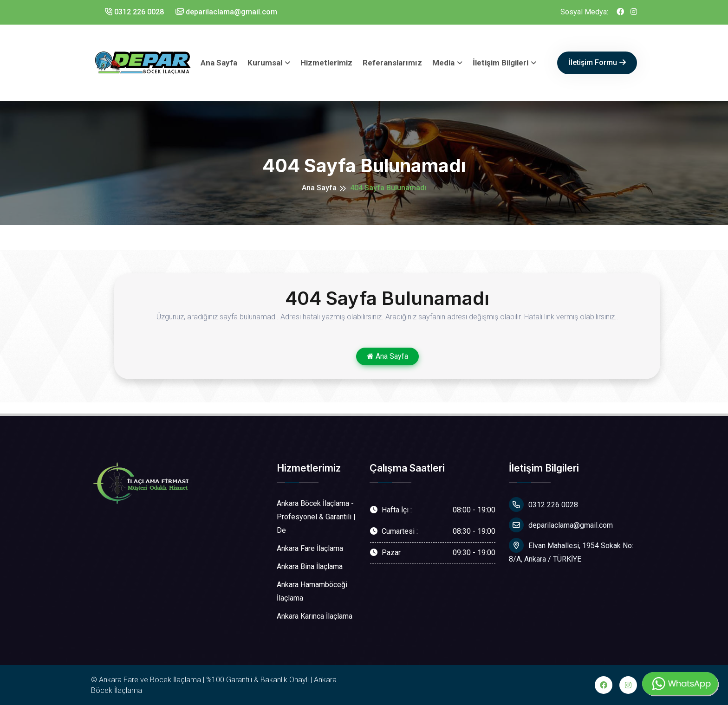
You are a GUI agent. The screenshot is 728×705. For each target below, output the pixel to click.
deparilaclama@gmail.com (226, 12)
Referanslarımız (392, 63)
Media (443, 63)
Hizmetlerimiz (326, 63)
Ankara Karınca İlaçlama (315, 616)
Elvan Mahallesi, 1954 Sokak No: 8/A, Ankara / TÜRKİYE (571, 551)
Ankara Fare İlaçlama (310, 548)
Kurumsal (265, 63)
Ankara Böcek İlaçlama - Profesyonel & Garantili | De (316, 517)
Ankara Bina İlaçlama (310, 566)
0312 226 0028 (134, 12)
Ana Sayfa (219, 63)
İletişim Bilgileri (500, 63)
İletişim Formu (597, 62)
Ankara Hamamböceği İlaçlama (312, 591)
